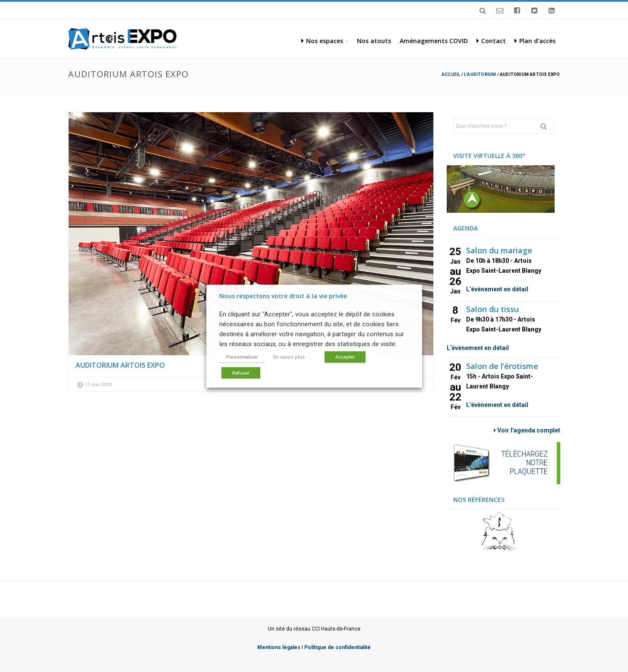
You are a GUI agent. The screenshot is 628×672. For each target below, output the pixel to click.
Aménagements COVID (434, 41)
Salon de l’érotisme (502, 366)
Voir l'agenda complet (527, 430)
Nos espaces (322, 41)
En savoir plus (289, 357)
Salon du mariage (499, 250)
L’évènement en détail (497, 289)
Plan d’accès (535, 41)
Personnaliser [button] (242, 357)
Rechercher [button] (547, 126)
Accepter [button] (345, 357)
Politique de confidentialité (338, 647)
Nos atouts (374, 41)
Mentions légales (279, 647)
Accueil (451, 74)
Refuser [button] (241, 373)
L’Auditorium (480, 74)
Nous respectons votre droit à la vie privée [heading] (283, 295)
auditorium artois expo (120, 365)
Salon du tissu (492, 309)
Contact (491, 41)
